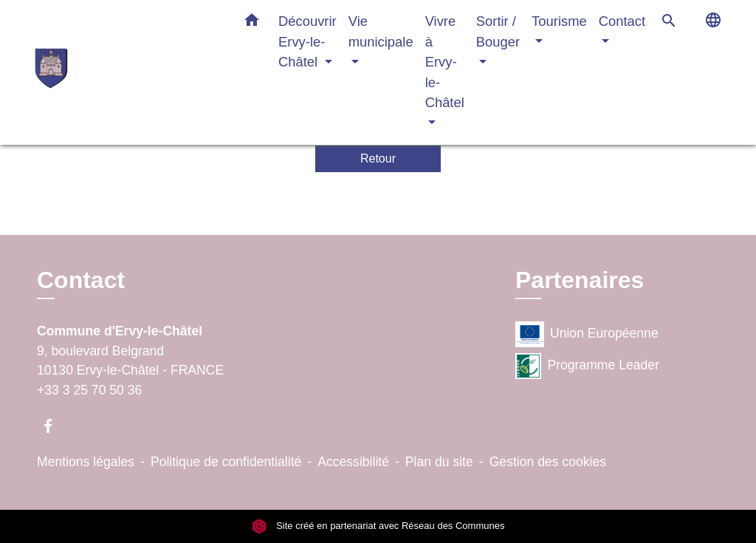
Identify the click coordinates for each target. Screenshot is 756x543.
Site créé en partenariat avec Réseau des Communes (378, 526)
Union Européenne (587, 334)
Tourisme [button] (559, 21)
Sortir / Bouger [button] (498, 31)
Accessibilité (353, 462)
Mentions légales (86, 462)
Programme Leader (587, 366)
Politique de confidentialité (226, 462)
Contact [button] (622, 21)
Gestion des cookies (548, 462)
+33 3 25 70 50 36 (89, 390)
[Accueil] (127, 72)
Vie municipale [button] (381, 31)
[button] (252, 23)
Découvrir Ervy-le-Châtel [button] (307, 41)
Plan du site (439, 462)
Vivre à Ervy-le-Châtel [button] (445, 62)
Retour (378, 158)
